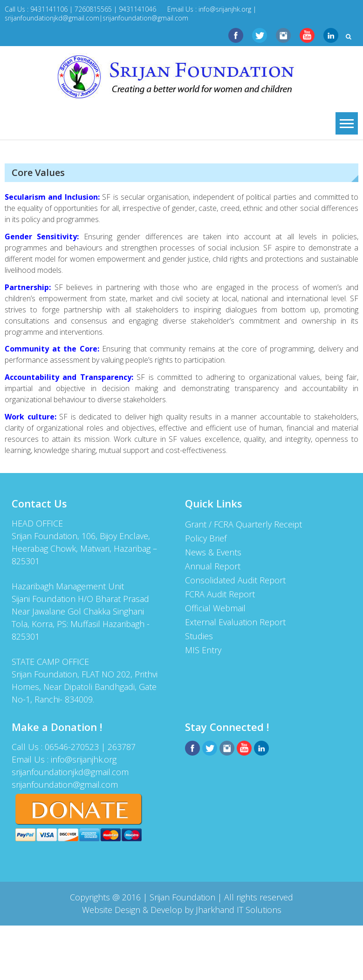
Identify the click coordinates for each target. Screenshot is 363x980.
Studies (199, 636)
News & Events (213, 552)
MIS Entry (203, 650)
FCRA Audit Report (220, 594)
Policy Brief (206, 538)
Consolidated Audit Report (235, 580)
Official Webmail (215, 608)
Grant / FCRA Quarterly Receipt (243, 524)
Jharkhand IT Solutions (239, 910)
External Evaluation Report (235, 622)
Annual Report (213, 566)
